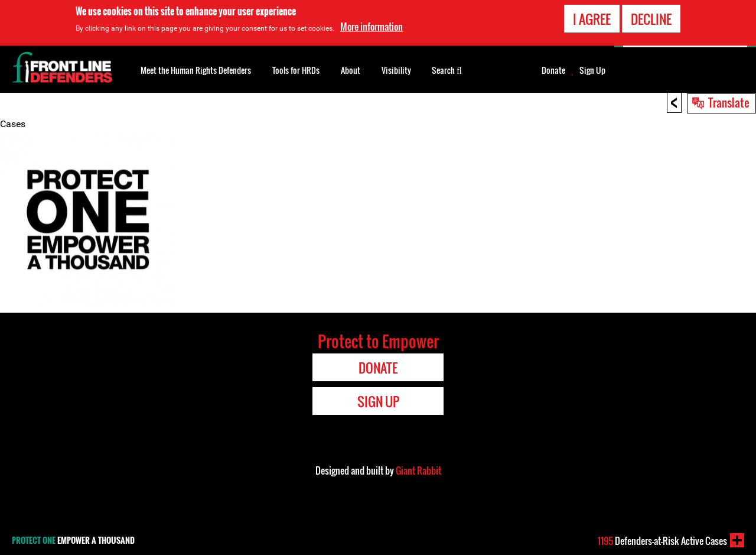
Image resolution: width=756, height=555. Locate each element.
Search (447, 69)
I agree (592, 18)
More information (372, 25)
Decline (651, 18)
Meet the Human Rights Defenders (196, 70)
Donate (553, 70)
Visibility (396, 70)
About (351, 70)
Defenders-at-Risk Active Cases (662, 541)
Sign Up (592, 70)
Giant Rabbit (418, 470)
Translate (729, 102)
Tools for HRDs (296, 70)
